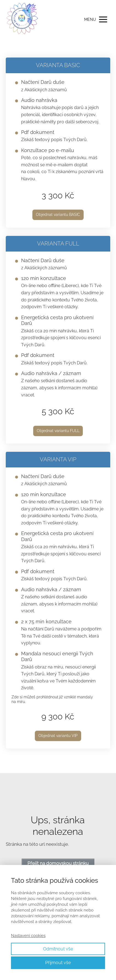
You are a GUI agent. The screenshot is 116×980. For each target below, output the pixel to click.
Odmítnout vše (58, 949)
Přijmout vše (58, 963)
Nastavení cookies (28, 936)
